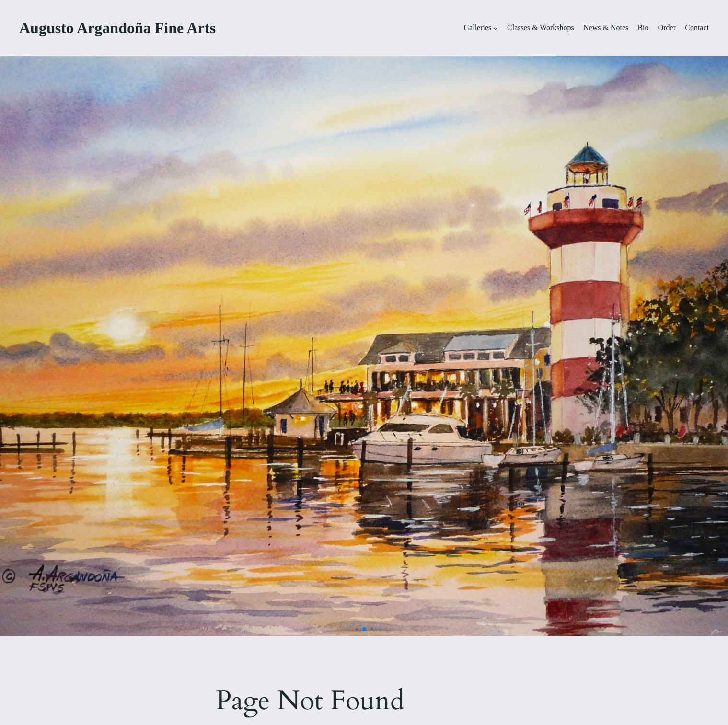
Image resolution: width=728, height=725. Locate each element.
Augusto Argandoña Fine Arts (117, 28)
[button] (349, 629)
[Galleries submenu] (496, 28)
